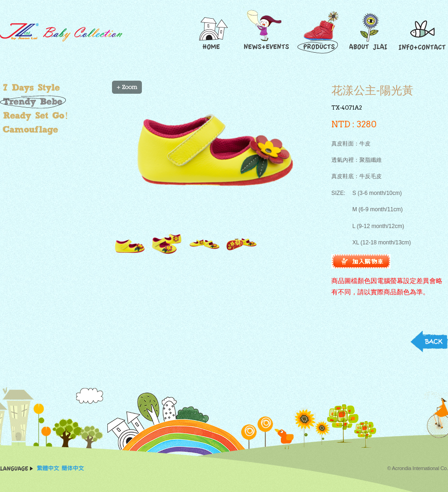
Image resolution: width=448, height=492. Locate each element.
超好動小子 (54, 116)
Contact (422, 32)
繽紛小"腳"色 (54, 88)
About (370, 32)
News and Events (265, 32)
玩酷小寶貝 (54, 102)
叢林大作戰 (54, 130)
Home (212, 32)
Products (319, 32)
